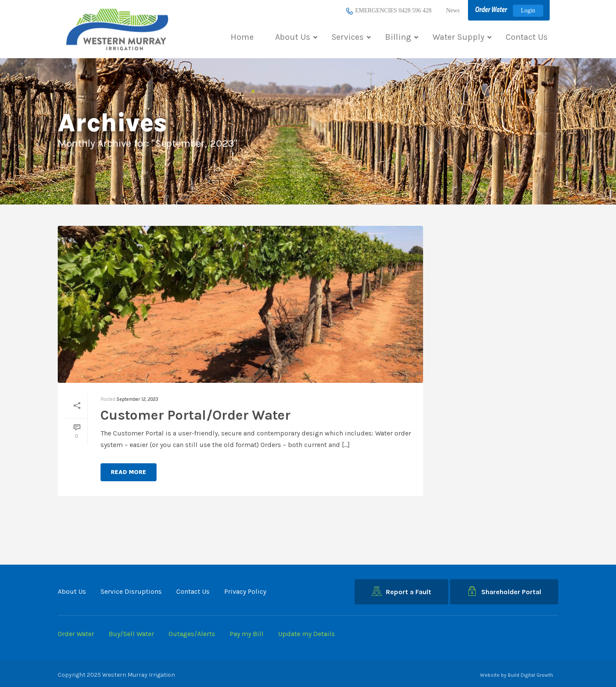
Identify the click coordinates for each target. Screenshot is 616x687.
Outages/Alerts (192, 634)
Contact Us (527, 37)
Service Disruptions (131, 591)
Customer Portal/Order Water (195, 415)
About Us (296, 37)
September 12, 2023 (137, 399)
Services (351, 37)
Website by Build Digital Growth (517, 675)
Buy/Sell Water (131, 634)
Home (242, 37)
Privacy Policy (245, 591)
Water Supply (462, 37)
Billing (402, 37)
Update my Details (307, 634)
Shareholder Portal (504, 591)
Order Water (76, 634)
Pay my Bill (247, 634)
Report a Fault (401, 591)
